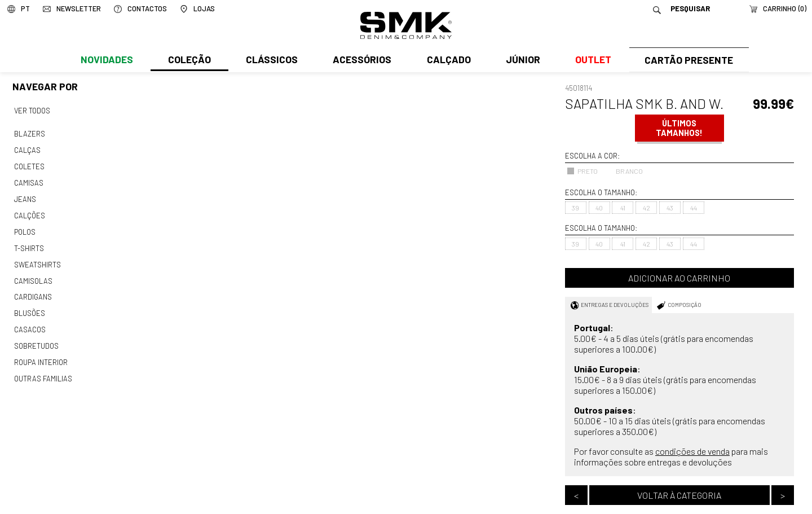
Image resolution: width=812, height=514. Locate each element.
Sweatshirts (37, 259)
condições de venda (692, 451)
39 (575, 208)
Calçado (447, 60)
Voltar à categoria (679, 495)
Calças (27, 149)
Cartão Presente (688, 60)
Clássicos (271, 60)
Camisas (28, 180)
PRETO (582, 171)
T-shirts (29, 243)
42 (646, 208)
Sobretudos (36, 338)
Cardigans (32, 291)
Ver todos (32, 111)
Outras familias (42, 370)
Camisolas (33, 275)
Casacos (29, 322)
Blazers (29, 133)
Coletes (29, 164)
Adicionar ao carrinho (679, 278)
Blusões (30, 306)
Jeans (25, 196)
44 (694, 208)
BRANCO (624, 171)
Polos (25, 227)
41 (623, 208)
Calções (29, 212)
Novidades (106, 60)
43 (670, 208)
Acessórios (361, 60)
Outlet (590, 60)
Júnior (521, 60)
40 (599, 208)
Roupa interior (41, 354)
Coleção (189, 60)
